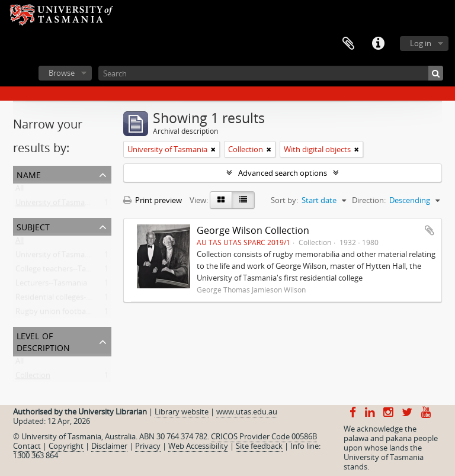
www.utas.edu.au (247, 411)
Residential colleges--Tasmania (69, 300)
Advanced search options (283, 173)
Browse (62, 73)
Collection (33, 378)
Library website (182, 411)
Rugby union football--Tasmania (72, 314)
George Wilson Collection (253, 230)
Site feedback (259, 446)
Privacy (148, 446)
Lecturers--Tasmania (51, 285)
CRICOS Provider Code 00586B (264, 436)
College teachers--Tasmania (63, 271)
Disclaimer (109, 446)
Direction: (369, 200)
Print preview (153, 200)
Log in (421, 43)
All (20, 191)
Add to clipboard (430, 230)
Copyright (66, 446)
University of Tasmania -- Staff (68, 257)
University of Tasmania (55, 205)
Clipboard (348, 44)
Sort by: (284, 200)
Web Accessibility (198, 446)
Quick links (378, 44)
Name (29, 174)
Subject (33, 226)
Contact (27, 446)
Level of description (43, 341)
